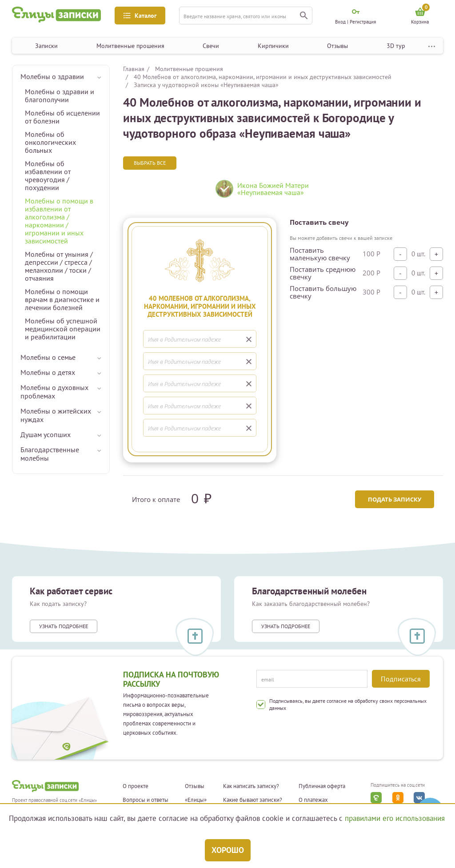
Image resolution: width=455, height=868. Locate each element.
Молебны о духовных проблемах (54, 392)
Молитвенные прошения (130, 46)
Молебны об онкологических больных (50, 142)
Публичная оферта (322, 786)
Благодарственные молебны (50, 454)
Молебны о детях (48, 372)
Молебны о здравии (52, 76)
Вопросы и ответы (146, 800)
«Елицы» (196, 800)
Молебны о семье (48, 357)
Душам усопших (46, 434)
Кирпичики (273, 46)
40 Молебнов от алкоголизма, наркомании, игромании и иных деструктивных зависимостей (263, 77)
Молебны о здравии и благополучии (60, 96)
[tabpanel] (277, 192)
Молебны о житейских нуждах (56, 415)
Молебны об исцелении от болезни (62, 117)
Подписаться (401, 679)
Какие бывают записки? (253, 800)
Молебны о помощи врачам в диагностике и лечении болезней (62, 299)
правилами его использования (395, 818)
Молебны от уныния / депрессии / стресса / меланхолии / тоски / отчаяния (59, 266)
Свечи (211, 46)
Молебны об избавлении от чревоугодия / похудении (48, 175)
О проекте (136, 786)
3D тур (396, 46)
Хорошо (228, 850)
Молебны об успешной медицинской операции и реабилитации (63, 329)
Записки (46, 46)
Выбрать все (150, 163)
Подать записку (395, 499)
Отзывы (337, 46)
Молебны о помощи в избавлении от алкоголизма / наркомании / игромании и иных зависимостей (59, 221)
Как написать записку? (251, 786)
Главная (134, 69)
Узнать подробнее (64, 626)
